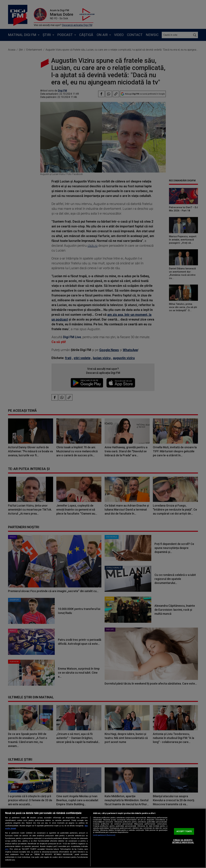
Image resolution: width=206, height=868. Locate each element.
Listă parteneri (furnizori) (104, 835)
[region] (103, 838)
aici (7, 849)
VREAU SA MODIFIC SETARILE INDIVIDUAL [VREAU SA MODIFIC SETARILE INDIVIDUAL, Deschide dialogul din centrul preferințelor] (183, 841)
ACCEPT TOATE (184, 831)
